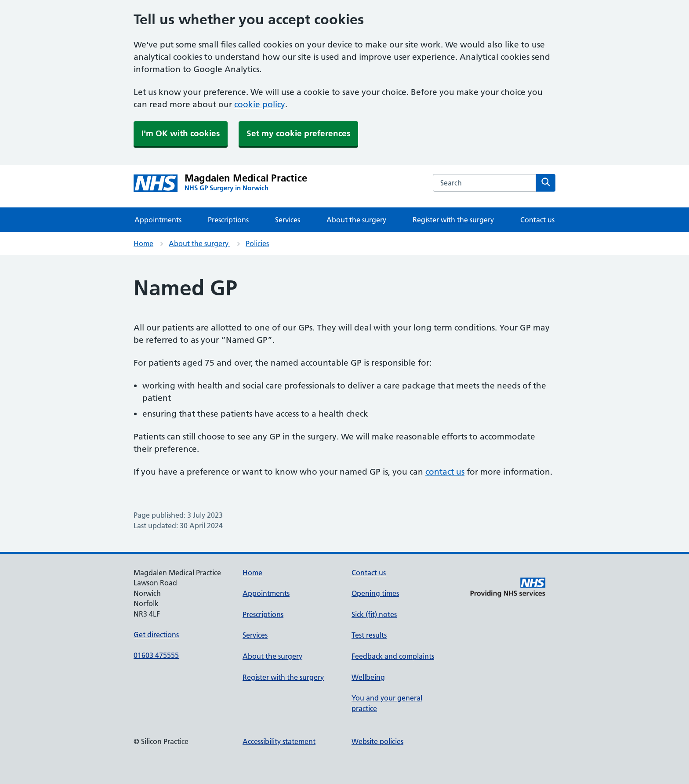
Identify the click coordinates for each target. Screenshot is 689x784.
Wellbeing (368, 677)
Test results (369, 635)
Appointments (158, 220)
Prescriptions (228, 220)
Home (143, 243)
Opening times (375, 593)
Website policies (377, 741)
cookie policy (260, 104)
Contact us (537, 220)
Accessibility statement (279, 741)
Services (288, 220)
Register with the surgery (453, 220)
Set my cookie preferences (298, 133)
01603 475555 (156, 655)
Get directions (156, 635)
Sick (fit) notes (374, 614)
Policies (257, 243)
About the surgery (356, 220)
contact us (445, 472)
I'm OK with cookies (181, 133)
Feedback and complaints (393, 656)
